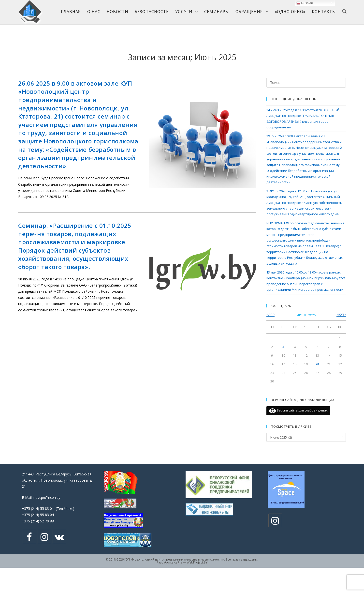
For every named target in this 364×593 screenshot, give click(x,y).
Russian (305, 3)
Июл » (341, 315)
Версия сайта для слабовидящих (298, 411)
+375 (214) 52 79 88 (38, 521)
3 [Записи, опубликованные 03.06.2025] (283, 347)
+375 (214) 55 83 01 (38, 509)
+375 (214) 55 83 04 (38, 515)
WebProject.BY (197, 562)
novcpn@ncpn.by (47, 497)
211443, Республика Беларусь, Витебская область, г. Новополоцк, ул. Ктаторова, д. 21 (57, 480)
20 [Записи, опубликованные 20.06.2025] (317, 364)
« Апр (270, 315)
